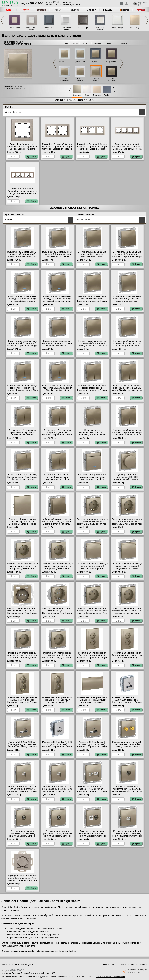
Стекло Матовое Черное (111, 80)
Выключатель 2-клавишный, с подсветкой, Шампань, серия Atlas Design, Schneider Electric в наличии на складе (57, 389)
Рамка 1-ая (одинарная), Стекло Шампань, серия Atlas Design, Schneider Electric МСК (22, 148)
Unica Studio (14, 28)
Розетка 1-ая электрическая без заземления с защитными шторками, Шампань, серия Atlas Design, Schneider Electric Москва (22, 658)
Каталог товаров (127, 964)
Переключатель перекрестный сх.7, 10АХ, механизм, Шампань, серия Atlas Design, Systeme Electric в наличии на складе (92, 435)
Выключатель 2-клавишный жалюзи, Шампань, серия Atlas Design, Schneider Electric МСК (57, 478)
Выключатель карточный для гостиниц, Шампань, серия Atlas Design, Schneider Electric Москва (92, 478)
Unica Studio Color (32, 29)
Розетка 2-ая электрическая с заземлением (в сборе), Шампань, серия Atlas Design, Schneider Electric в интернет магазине (22, 702)
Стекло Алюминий (64, 80)
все (67, 43)
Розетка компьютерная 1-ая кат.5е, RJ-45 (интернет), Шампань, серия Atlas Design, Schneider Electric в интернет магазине (22, 791)
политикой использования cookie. (111, 977)
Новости (143, 964)
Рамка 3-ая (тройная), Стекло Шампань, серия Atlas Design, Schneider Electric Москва (92, 147)
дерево (98, 43)
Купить (32, 157)
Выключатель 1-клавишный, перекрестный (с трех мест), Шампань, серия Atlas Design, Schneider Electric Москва (22, 344)
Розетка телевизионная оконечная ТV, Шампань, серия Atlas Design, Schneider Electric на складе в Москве (22, 835)
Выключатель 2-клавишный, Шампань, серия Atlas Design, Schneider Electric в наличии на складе (127, 434)
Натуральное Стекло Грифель (96, 63)
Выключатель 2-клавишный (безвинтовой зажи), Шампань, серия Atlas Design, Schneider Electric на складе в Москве (92, 390)
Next (147, 21)
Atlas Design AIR (49, 29)
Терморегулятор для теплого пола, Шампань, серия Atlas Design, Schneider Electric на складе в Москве (22, 879)
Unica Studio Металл (66, 29)
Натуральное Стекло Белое (80, 62)
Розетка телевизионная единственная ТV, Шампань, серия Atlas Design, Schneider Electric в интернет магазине (127, 790)
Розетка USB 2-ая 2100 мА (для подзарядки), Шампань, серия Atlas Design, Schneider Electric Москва (22, 746)
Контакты (66, 2)
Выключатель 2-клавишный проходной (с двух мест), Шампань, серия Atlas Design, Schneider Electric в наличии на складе (57, 435)
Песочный (97, 95)
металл (110, 43)
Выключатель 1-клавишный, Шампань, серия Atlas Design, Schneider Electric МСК (57, 343)
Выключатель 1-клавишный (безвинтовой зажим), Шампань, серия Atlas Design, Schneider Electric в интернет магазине (92, 301)
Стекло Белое (64, 61)
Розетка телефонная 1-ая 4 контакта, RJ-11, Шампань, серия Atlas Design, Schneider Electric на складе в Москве (127, 835)
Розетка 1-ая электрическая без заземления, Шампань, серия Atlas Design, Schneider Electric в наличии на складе (57, 656)
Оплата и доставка (71, 4)
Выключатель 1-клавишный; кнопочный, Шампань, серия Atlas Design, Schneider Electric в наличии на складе (127, 344)
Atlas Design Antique (117, 29)
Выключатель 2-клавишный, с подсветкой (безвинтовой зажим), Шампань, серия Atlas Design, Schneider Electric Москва (22, 390)
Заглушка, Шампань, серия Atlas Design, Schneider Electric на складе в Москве (22, 522)
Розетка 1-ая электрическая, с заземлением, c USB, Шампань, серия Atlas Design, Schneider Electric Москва (57, 612)
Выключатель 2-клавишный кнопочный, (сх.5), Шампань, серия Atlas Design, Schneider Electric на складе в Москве (127, 389)
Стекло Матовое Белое (80, 80)
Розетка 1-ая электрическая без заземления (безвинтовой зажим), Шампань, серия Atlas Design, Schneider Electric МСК (92, 613)
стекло (86, 43)
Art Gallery (135, 28)
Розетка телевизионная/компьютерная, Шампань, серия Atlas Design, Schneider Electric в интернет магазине (92, 835)
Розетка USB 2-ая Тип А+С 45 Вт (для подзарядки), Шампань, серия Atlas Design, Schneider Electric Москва (57, 746)
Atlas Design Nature (100, 29)
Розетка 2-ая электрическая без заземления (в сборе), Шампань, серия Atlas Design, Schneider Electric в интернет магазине (92, 658)
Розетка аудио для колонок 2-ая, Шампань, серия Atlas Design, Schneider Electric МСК (127, 746)
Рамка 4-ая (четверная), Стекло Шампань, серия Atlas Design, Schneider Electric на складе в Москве (127, 148)
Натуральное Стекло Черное (111, 63)
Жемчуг (87, 95)
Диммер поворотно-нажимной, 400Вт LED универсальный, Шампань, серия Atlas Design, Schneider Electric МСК (127, 479)
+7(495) (32, 4)
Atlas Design (83, 28)
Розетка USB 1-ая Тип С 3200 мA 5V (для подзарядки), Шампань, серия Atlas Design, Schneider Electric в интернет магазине (127, 702)
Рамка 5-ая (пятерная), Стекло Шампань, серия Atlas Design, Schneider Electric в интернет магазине (22, 192)
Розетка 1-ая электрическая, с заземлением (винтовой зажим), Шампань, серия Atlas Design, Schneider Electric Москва (92, 524)
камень (124, 43)
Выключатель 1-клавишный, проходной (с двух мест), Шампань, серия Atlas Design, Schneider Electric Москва (127, 255)
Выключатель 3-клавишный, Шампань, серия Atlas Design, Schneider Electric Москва (22, 477)
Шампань (77, 95)
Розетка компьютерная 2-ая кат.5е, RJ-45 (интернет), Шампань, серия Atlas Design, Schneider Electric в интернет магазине (92, 791)
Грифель (107, 95)
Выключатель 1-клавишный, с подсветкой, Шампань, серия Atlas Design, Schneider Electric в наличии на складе (57, 255)
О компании (109, 964)
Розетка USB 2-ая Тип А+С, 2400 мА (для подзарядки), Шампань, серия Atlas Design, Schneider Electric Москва (92, 746)
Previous (2, 21)
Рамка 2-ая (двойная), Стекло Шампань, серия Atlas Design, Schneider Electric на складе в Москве (57, 148)
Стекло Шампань (96, 80)
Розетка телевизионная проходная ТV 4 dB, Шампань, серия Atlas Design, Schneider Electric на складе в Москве (57, 835)
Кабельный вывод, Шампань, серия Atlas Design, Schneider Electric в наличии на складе (57, 522)
